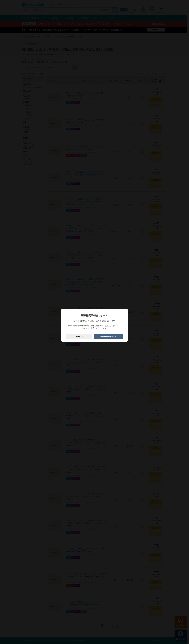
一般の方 (79, 336)
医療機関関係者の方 (109, 336)
